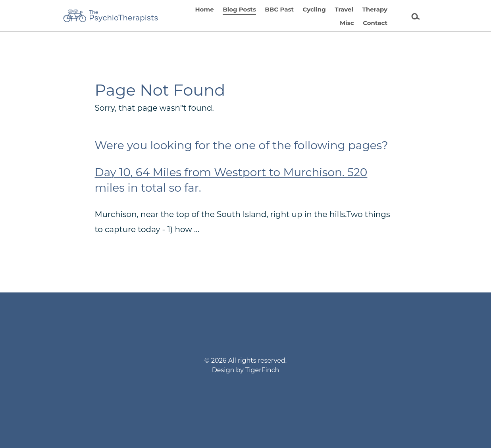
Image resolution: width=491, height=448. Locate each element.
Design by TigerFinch (246, 370)
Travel (344, 9)
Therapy (375, 9)
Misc (347, 23)
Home (204, 9)
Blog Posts (239, 9)
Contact (375, 23)
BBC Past (279, 9)
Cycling (314, 9)
